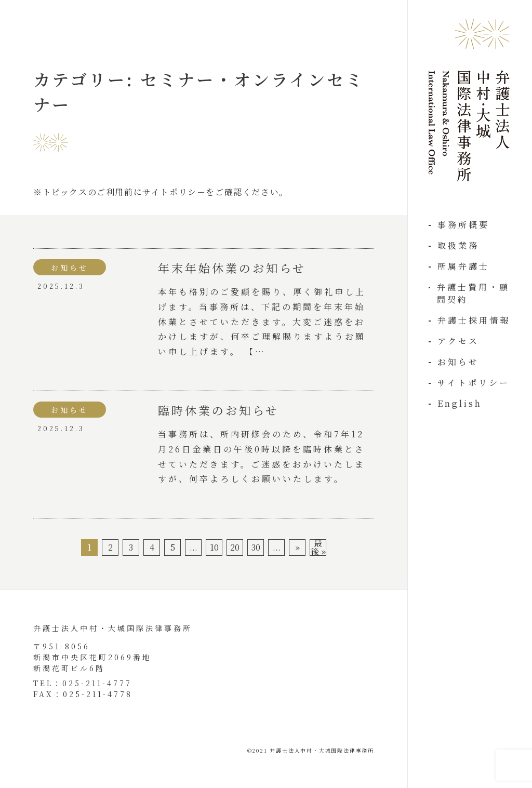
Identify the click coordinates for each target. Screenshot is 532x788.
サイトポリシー (474, 383)
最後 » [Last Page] (318, 547)
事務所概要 (463, 225)
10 (214, 547)
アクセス (458, 341)
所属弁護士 (463, 266)
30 (256, 547)
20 (235, 547)
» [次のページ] (297, 547)
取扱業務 (458, 245)
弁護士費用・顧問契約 (473, 293)
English (460, 403)
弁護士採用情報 (474, 320)
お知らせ (458, 362)
